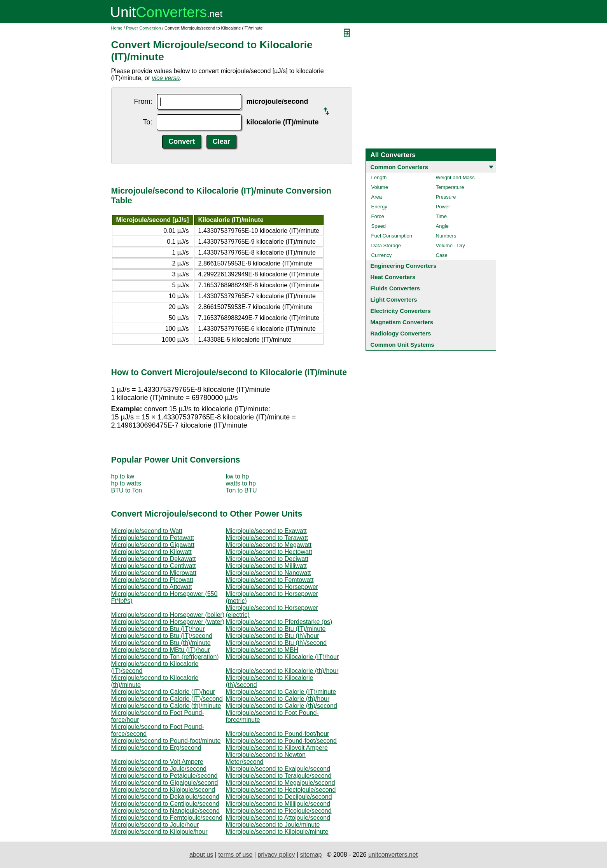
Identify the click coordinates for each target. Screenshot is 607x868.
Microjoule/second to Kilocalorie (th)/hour (282, 671)
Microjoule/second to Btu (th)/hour (273, 636)
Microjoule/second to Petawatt (153, 538)
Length (379, 177)
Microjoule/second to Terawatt (267, 538)
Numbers (446, 236)
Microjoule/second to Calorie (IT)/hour (163, 692)
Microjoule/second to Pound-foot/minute (166, 741)
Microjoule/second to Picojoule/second (279, 811)
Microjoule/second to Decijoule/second (279, 797)
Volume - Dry (450, 245)
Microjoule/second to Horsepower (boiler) (168, 615)
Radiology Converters (401, 333)
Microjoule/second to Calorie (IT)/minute (281, 692)
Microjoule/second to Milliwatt (266, 566)
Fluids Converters (395, 288)
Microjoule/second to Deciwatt (267, 559)
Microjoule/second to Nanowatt (269, 573)
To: (147, 122)
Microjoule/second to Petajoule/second (164, 776)
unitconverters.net (393, 855)
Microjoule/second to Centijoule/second (165, 804)
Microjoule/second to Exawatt (266, 531)
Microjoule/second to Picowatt (152, 580)
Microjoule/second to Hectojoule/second (281, 790)
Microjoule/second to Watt (147, 531)
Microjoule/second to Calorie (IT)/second (167, 699)
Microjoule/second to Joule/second (159, 769)
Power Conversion (143, 28)
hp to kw (123, 476)
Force (378, 216)
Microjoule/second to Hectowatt (269, 552)
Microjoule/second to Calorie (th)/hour (278, 699)
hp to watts (126, 483)
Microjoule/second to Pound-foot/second (282, 741)
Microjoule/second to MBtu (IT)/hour (161, 650)
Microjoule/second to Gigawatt (153, 545)
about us (201, 855)
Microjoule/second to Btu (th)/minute (161, 643)
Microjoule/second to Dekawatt (154, 559)
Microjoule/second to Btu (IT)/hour (158, 629)
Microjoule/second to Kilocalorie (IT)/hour (283, 657)
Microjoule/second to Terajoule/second (279, 776)
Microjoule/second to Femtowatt (270, 580)
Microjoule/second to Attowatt (152, 587)
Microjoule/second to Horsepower (272, 587)
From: (143, 101)
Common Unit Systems (402, 345)
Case (442, 255)
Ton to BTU (241, 490)
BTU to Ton (127, 490)
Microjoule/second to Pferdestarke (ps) (279, 622)
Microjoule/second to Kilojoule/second (163, 790)
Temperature (450, 187)
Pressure (446, 197)
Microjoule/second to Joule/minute (273, 825)
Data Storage (386, 245)
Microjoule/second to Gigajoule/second (165, 783)
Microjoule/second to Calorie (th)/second (282, 706)
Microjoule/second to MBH (262, 650)
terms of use (235, 855)
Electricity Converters (401, 311)
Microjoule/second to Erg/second (156, 748)
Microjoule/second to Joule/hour (155, 825)
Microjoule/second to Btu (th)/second (276, 643)
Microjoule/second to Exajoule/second (278, 769)
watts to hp (241, 483)
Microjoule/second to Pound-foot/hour (278, 734)
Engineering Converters (404, 266)
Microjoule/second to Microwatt (154, 573)
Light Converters (394, 300)
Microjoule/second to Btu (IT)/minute (276, 629)
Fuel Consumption (392, 236)
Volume (380, 187)
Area (377, 197)
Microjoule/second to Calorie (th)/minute (166, 706)
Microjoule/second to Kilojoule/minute (277, 832)
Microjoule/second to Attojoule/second (278, 818)
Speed (379, 226)
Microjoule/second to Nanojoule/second (165, 811)
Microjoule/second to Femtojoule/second (167, 818)
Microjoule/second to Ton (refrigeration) (165, 657)
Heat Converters (393, 277)
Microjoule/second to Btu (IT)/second (162, 636)
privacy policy (276, 855)
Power (443, 207)
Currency (382, 255)
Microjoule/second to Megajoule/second (281, 783)
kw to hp (238, 476)
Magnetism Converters (402, 322)
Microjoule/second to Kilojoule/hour (159, 832)
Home (117, 28)
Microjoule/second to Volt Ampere (157, 762)
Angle (442, 226)
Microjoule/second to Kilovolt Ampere (277, 748)
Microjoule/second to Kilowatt (151, 552)
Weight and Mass (455, 177)
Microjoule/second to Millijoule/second (278, 804)
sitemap (311, 855)
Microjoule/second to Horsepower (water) (168, 622)
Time (441, 216)
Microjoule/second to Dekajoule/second (165, 797)
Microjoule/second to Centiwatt (154, 566)
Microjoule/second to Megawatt (269, 545)
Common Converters (399, 167)
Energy (379, 207)
